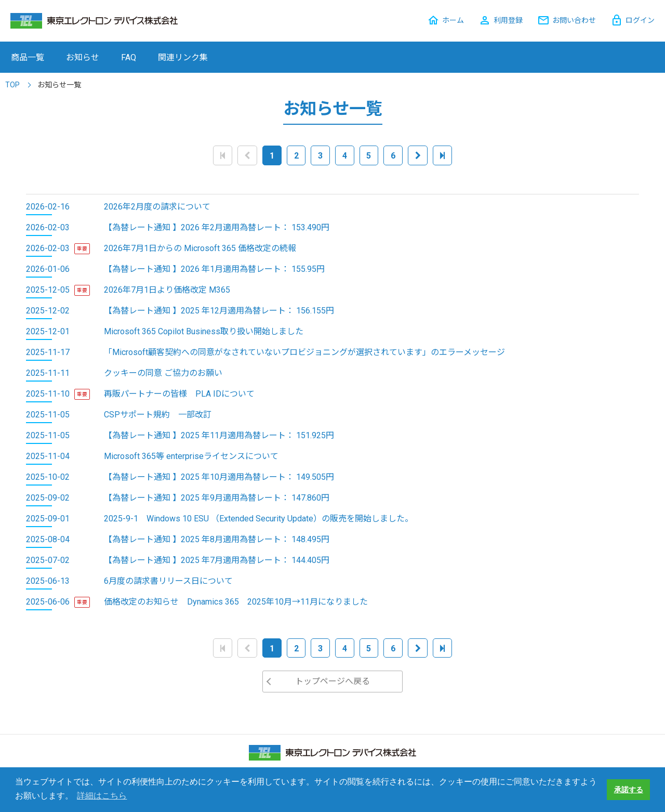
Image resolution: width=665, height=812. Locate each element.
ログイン (640, 20)
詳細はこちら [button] (102, 796)
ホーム (453, 20)
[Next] (418, 155)
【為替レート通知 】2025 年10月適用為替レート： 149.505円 (219, 477)
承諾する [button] (629, 790)
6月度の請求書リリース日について (168, 581)
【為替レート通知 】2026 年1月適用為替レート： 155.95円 (214, 269)
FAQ (129, 57)
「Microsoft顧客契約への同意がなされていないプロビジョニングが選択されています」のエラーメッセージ (304, 352)
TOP (12, 85)
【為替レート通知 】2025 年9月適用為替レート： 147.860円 (217, 498)
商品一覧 (28, 57)
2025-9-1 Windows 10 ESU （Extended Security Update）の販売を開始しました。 (258, 519)
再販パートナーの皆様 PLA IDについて (179, 394)
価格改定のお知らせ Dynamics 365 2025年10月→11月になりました (236, 602)
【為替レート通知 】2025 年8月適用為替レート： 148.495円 (217, 539)
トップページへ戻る (332, 681)
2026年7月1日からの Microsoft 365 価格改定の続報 (200, 248)
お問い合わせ (574, 20)
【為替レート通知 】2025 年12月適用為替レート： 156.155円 (219, 311)
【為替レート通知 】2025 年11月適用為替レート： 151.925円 (219, 435)
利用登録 (508, 20)
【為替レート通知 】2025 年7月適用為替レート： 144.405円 (217, 560)
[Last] (442, 155)
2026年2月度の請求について (157, 207)
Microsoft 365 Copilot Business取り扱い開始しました (204, 331)
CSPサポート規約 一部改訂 (158, 415)
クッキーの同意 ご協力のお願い (163, 373)
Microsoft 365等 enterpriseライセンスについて (191, 456)
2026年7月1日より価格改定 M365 (167, 290)
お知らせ (83, 57)
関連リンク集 (183, 57)
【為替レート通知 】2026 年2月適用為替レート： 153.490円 (217, 227)
